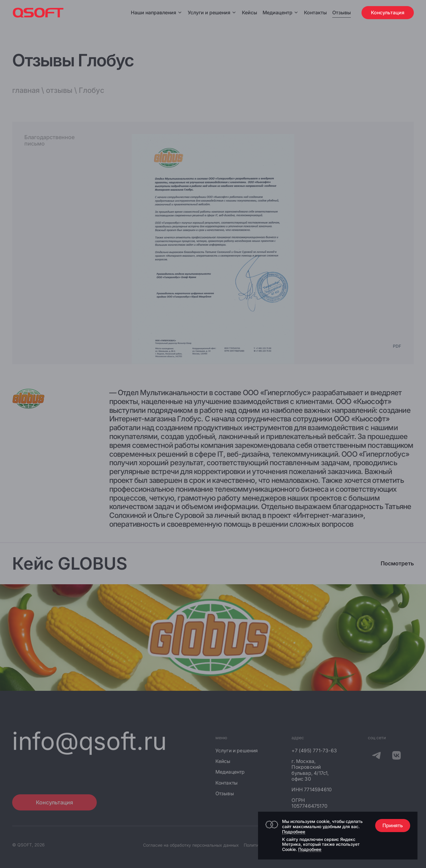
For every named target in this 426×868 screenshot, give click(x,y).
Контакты (315, 12)
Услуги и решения (212, 12)
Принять (393, 825)
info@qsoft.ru (90, 741)
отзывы (59, 90)
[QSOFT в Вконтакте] (396, 756)
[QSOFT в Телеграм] (376, 756)
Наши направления (157, 12)
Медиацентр (278, 12)
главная (26, 90)
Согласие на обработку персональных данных (191, 845)
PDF (397, 346)
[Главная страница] (38, 13)
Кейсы (250, 12)
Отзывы (342, 12)
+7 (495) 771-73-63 (314, 751)
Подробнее (294, 832)
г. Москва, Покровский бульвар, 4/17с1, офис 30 (310, 770)
